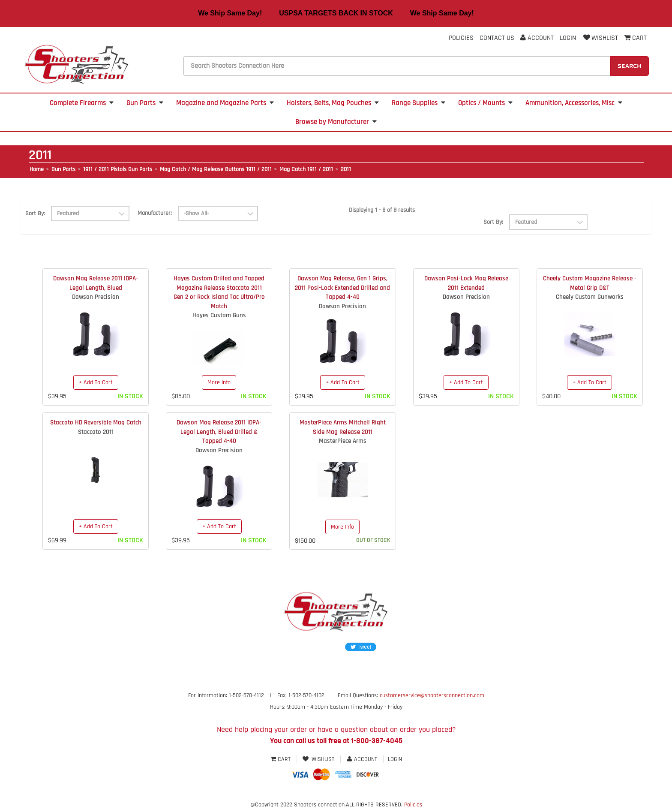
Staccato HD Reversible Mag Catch (96, 423)
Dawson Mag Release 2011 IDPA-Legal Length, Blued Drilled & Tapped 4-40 (219, 432)
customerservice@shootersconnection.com (432, 695)
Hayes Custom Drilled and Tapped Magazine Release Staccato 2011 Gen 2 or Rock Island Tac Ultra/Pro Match (219, 292)
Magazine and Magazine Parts (225, 103)
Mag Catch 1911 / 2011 (306, 169)
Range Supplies (418, 103)
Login (568, 38)
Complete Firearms (82, 103)
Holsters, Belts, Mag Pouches (333, 103)
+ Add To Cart (96, 382)
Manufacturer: (155, 213)
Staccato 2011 (96, 432)
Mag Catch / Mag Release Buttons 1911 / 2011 (216, 169)
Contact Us (497, 38)
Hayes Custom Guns (219, 315)
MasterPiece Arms (343, 441)
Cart (281, 759)
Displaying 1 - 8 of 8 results (382, 210)
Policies (461, 38)
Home (37, 169)
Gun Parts (145, 103)
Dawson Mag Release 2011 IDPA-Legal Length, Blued (96, 283)
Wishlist (600, 38)
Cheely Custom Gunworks (590, 297)
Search (630, 66)
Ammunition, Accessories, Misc (574, 103)
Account (537, 38)
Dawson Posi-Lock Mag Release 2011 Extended (466, 283)
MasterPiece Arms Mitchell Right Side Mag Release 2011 (343, 427)
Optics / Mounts (485, 103)
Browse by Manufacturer (336, 122)
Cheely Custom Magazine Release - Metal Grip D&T (590, 283)
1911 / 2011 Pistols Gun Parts (118, 169)
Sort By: (35, 214)
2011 (346, 169)
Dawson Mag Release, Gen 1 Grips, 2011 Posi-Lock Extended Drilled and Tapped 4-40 (342, 288)
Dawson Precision (96, 297)
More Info (219, 382)
